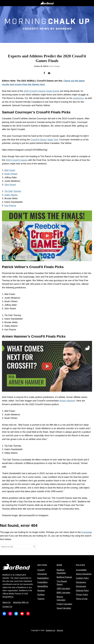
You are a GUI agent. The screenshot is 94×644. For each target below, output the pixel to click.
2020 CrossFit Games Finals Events (42, 91)
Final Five (41, 160)
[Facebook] (44, 73)
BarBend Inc (50, 630)
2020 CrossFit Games (17, 160)
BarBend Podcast (64, 577)
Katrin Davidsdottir (14, 202)
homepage (87, 532)
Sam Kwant (10, 185)
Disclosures (81, 586)
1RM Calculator (63, 589)
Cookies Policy (82, 578)
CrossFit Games (39, 140)
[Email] (49, 73)
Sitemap (60, 630)
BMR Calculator (64, 593)
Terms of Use (82, 599)
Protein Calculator (64, 604)
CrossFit (41, 570)
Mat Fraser (10, 170)
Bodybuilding (43, 578)
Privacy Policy (82, 595)
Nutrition (41, 595)
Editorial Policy (82, 590)
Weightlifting (43, 586)
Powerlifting (42, 582)
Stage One (53, 140)
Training (41, 599)
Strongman (42, 574)
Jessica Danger (55, 66)
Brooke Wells (11, 198)
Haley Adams (11, 195)
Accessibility (81, 570)
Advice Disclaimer (84, 574)
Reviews (41, 590)
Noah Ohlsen (11, 174)
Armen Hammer (67, 401)
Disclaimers (81, 582)
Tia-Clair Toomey (13, 191)
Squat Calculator (64, 608)
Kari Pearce (10, 205)
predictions (78, 98)
